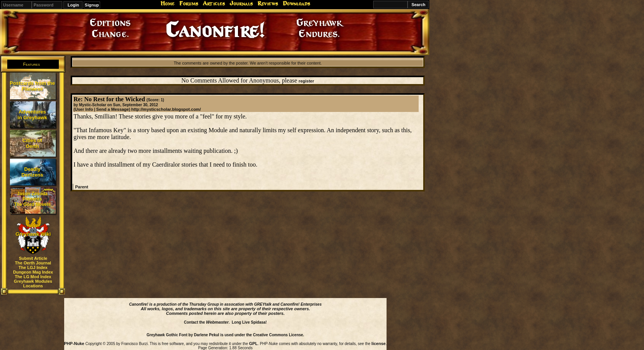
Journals (241, 3)
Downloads (296, 3)
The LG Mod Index (33, 277)
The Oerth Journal (33, 263)
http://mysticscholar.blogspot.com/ (166, 109)
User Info (84, 109)
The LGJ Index (33, 267)
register (306, 81)
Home (167, 3)
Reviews (268, 3)
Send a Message (113, 109)
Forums (189, 3)
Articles (214, 3)
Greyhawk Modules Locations (33, 284)
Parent (82, 187)
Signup (92, 5)
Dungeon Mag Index (33, 272)
